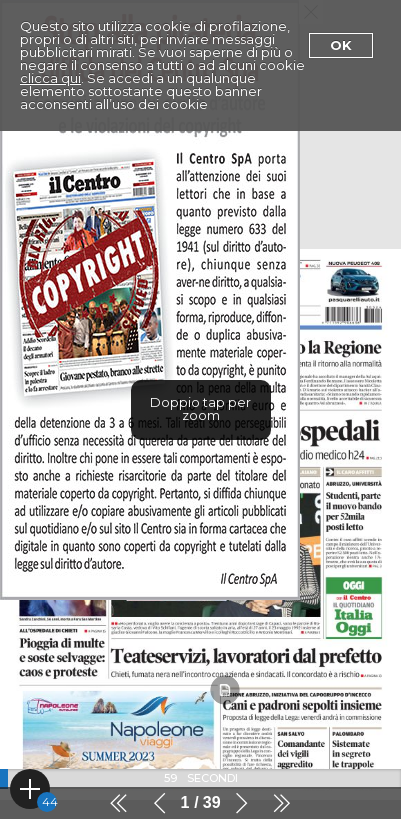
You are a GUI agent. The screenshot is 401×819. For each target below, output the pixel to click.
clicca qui (50, 78)
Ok (341, 45)
